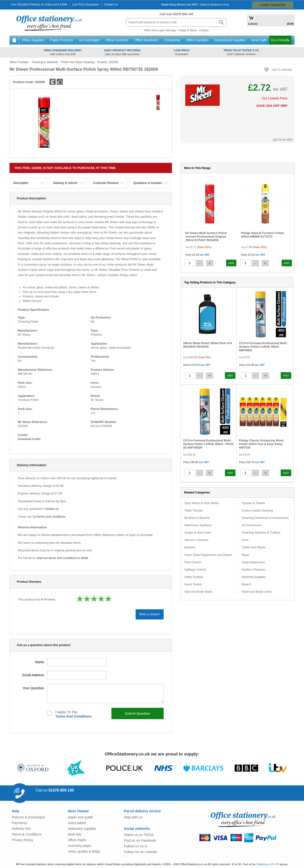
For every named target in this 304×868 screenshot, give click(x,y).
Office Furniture (117, 40)
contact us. (52, 509)
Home (14, 40)
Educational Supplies (230, 40)
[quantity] (190, 263)
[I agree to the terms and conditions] (49, 713)
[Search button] (221, 22)
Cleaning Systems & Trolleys (261, 533)
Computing (172, 40)
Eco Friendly (280, 40)
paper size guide (81, 817)
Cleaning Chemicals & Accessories (265, 518)
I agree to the (74, 714)
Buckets (190, 547)
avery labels (77, 823)
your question (33, 688)
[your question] (105, 694)
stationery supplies (82, 829)
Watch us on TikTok (139, 835)
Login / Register (273, 5)
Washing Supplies (254, 577)
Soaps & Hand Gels (198, 533)
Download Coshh (30, 439)
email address (33, 675)
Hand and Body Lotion (257, 592)
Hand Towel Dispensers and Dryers (208, 555)
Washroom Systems (198, 525)
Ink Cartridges (90, 40)
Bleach (246, 584)
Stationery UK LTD (268, 864)
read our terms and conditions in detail (62, 558)
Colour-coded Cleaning (257, 511)
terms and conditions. (74, 716)
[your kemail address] (77, 675)
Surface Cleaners (254, 570)
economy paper (80, 846)
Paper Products (62, 40)
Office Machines (147, 40)
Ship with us (133, 817)
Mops (245, 555)
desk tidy (75, 834)
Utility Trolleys (194, 577)
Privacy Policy (23, 840)
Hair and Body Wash (198, 592)
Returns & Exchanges (28, 817)
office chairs (77, 840)
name (39, 662)
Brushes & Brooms (197, 518)
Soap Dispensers (253, 562)
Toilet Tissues (194, 511)
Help (16, 811)
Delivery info (21, 829)
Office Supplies (33, 40)
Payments (19, 823)
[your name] (77, 662)
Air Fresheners (252, 525)
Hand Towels (193, 584)
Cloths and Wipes (254, 547)
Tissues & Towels (253, 503)
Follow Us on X (135, 846)
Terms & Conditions (27, 834)
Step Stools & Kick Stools (202, 503)
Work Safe (259, 40)
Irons (245, 540)
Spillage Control (195, 570)
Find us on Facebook (140, 840)
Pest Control (193, 562)
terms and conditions (51, 517)
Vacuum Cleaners (197, 540)
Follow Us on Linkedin (141, 852)
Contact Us (111, 5)
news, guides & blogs (84, 851)
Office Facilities (198, 40)
